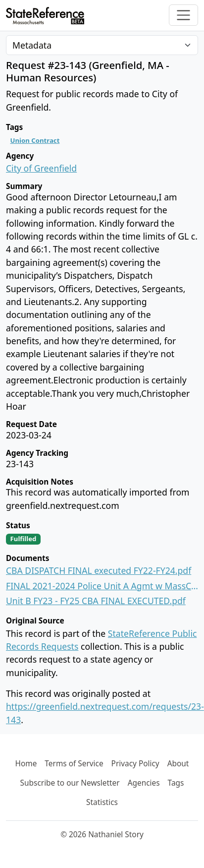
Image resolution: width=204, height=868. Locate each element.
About (178, 764)
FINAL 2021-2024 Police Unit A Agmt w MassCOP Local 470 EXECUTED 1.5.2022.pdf (102, 586)
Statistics (102, 802)
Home (26, 764)
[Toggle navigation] (183, 15)
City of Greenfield (41, 168)
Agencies (144, 783)
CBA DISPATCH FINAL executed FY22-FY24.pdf (99, 570)
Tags (176, 783)
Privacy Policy (135, 764)
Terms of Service (74, 764)
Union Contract (35, 140)
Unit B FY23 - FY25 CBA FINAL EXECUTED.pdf (96, 601)
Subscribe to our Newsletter (70, 783)
